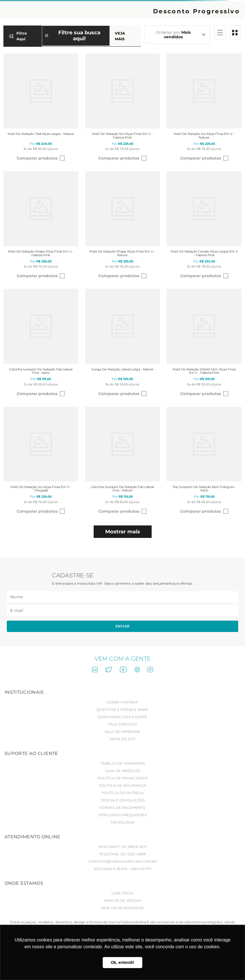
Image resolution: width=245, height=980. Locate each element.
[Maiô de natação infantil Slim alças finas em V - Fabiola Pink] (204, 344)
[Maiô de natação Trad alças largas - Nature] (41, 109)
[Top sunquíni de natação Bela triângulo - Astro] (204, 462)
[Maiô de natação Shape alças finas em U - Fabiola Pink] (41, 227)
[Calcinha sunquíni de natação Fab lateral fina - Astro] (41, 344)
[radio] (220, 33)
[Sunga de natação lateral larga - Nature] (123, 344)
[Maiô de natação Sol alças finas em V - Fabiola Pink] (123, 109)
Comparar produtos (37, 158)
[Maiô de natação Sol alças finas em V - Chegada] (41, 462)
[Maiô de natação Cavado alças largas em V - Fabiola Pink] (204, 227)
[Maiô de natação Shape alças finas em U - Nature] (123, 227)
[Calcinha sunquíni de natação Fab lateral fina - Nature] (123, 462)
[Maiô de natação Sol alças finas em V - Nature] (204, 109)
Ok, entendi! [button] (122, 962)
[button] (72, 38)
